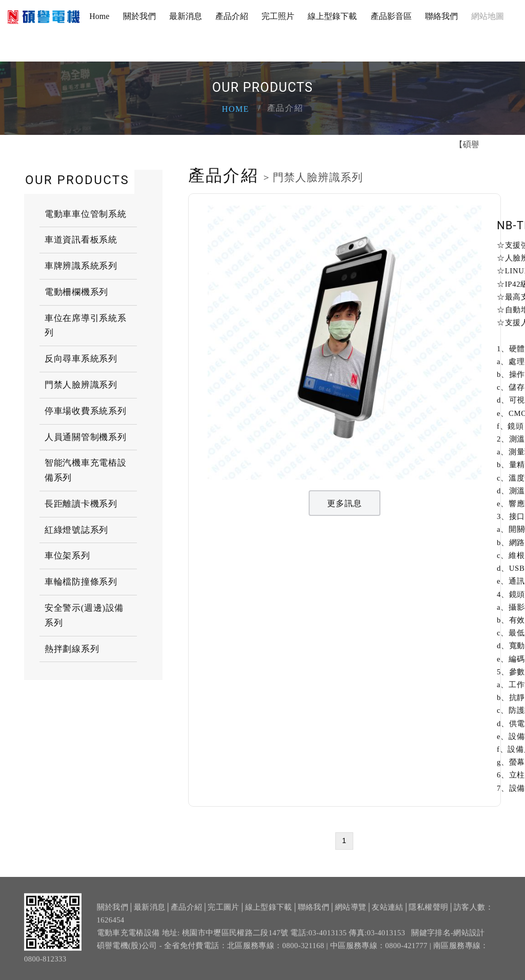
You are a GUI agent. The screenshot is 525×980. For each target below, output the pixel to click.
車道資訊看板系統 (81, 240)
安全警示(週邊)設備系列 (84, 615)
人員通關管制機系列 (85, 437)
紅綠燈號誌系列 (76, 530)
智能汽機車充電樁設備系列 (85, 470)
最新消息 (186, 16)
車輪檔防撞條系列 (81, 582)
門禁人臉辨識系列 (81, 385)
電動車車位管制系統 (85, 214)
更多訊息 (345, 503)
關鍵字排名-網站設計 (448, 939)
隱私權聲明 (428, 913)
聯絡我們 (441, 16)
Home (99, 16)
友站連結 (387, 913)
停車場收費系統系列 (85, 411)
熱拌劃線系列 (72, 649)
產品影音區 (391, 16)
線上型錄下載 (332, 16)
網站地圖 (488, 16)
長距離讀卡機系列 (81, 504)
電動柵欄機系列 (76, 292)
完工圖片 (223, 913)
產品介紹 (232, 16)
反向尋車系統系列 (81, 359)
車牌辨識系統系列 (81, 266)
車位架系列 (67, 556)
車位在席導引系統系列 (85, 326)
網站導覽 (350, 913)
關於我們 (139, 16)
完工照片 (278, 16)
